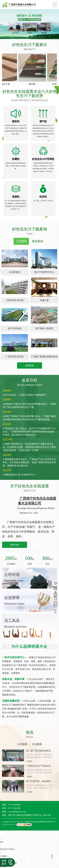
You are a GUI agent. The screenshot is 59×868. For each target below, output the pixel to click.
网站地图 (3, 867)
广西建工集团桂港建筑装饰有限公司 (44, 357)
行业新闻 (37, 744)
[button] (27, 36)
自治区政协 (15, 272)
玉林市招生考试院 (15, 300)
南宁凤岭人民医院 (44, 328)
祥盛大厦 (44, 300)
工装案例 (21, 241)
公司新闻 (22, 744)
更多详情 (15, 545)
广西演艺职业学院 (15, 357)
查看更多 (30, 365)
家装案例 (37, 241)
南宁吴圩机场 (15, 328)
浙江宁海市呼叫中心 (44, 272)
